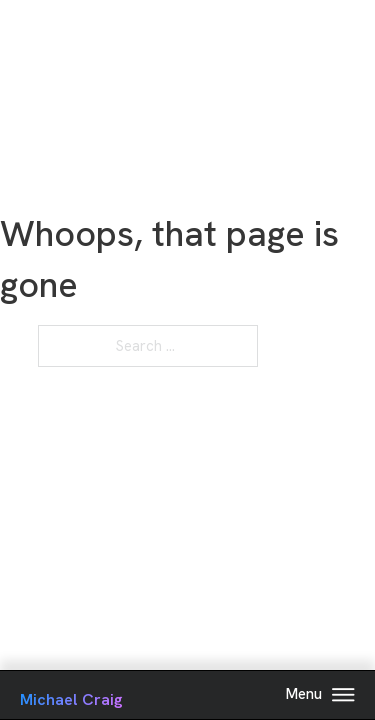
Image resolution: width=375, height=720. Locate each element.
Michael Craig (71, 699)
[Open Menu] (343, 695)
